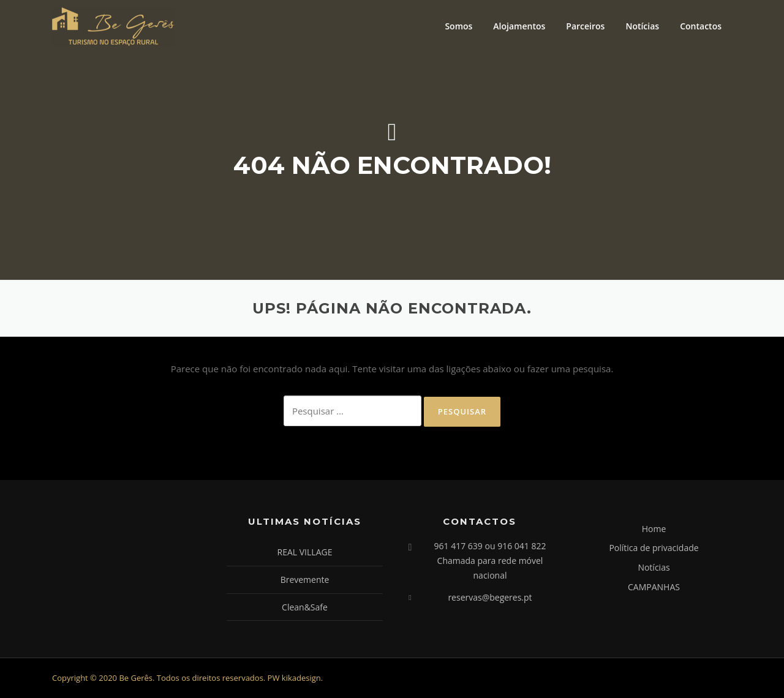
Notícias (642, 26)
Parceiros (585, 26)
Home (654, 529)
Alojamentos (519, 26)
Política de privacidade (654, 548)
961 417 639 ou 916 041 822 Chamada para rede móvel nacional (490, 561)
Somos (458, 26)
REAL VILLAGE (305, 552)
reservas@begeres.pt (490, 597)
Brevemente (305, 580)
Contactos (701, 26)
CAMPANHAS (654, 587)
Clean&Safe (305, 607)
